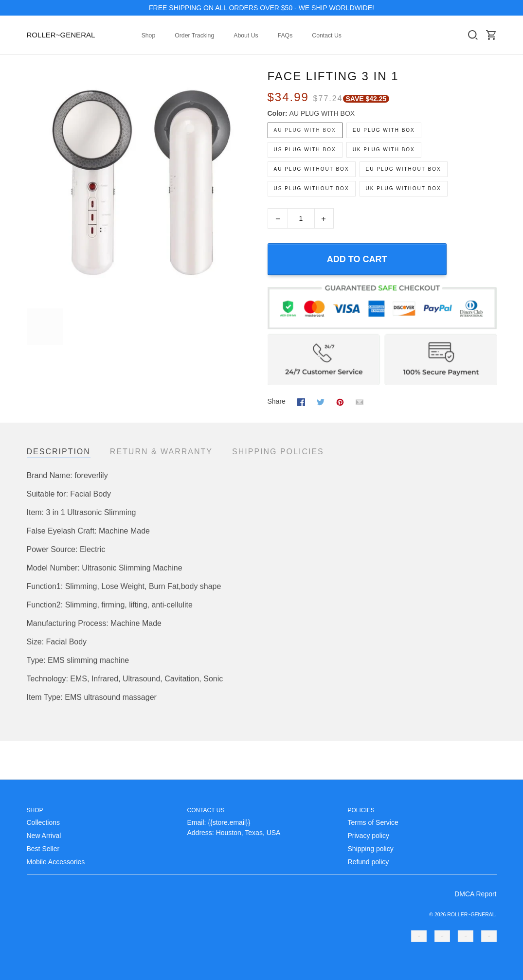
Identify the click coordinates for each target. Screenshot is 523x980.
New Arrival (44, 836)
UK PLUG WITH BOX (384, 150)
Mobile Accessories (56, 862)
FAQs (285, 36)
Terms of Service (373, 822)
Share (277, 401)
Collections (43, 822)
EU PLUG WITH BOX (384, 130)
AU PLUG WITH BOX (322, 113)
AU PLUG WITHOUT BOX (312, 169)
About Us (246, 36)
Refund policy (369, 862)
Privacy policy (369, 836)
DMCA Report (475, 894)
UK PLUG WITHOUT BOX (404, 188)
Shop (149, 36)
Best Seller (43, 849)
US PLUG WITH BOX (305, 150)
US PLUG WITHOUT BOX (312, 188)
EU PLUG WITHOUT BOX (404, 169)
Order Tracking (194, 36)
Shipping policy (371, 849)
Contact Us (327, 36)
